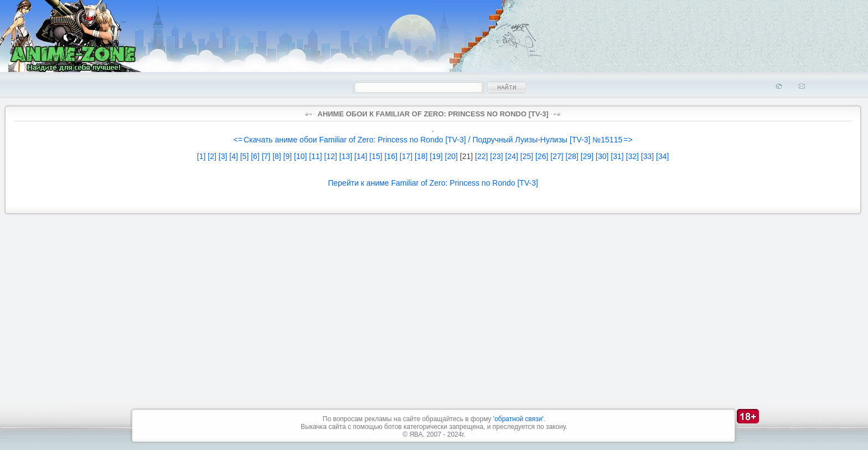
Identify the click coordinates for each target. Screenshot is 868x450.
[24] (512, 156)
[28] (572, 156)
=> (628, 140)
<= (238, 140)
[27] (557, 156)
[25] (527, 156)
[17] (406, 156)
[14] (361, 156)
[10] (300, 156)
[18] (421, 156)
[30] (602, 156)
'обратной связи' (518, 419)
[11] (315, 156)
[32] (632, 156)
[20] (451, 156)
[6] (255, 156)
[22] (481, 156)
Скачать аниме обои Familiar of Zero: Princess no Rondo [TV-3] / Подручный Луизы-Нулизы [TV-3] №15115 (433, 140)
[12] (331, 156)
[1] (201, 156)
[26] (542, 156)
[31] (617, 156)
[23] (496, 156)
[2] (212, 156)
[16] (391, 156)
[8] (277, 156)
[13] (346, 156)
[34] (662, 156)
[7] (266, 156)
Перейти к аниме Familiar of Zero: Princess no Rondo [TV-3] (433, 183)
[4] (234, 156)
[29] (587, 156)
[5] (245, 156)
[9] (288, 156)
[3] (223, 156)
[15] (376, 156)
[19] (436, 156)
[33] (647, 156)
